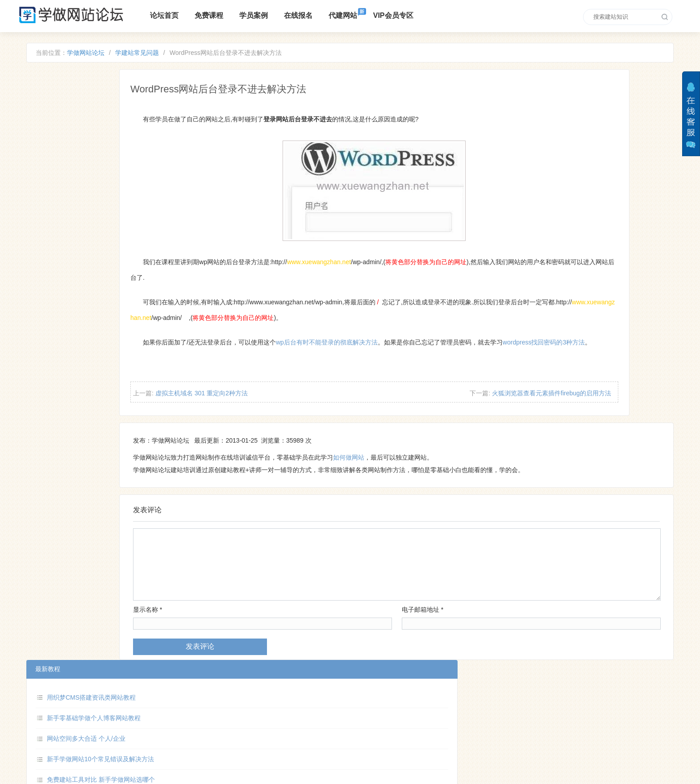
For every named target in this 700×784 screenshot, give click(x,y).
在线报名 (321, 15)
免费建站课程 (234, 718)
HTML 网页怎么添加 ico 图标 (123, 295)
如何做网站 (439, 481)
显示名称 (238, 633)
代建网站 (366, 15)
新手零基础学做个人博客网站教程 (129, 129)
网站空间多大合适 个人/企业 (122, 150)
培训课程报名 (283, 718)
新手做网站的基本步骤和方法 (123, 232)
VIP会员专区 (416, 15)
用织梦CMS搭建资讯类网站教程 (127, 109)
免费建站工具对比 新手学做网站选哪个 (137, 191)
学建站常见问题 (173, 55)
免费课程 (232, 15)
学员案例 (276, 15)
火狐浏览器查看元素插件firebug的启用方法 (554, 414)
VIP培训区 (249, 732)
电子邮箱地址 (448, 633)
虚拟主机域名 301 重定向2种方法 (294, 414)
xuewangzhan (398, 725)
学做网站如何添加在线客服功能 (126, 253)
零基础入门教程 (202, 732)
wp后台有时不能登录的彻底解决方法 (420, 348)
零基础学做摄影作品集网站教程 (126, 274)
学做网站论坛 (121, 55)
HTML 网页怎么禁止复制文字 (123, 212)
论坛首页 (187, 15)
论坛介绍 (192, 718)
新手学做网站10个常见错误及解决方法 (136, 171)
